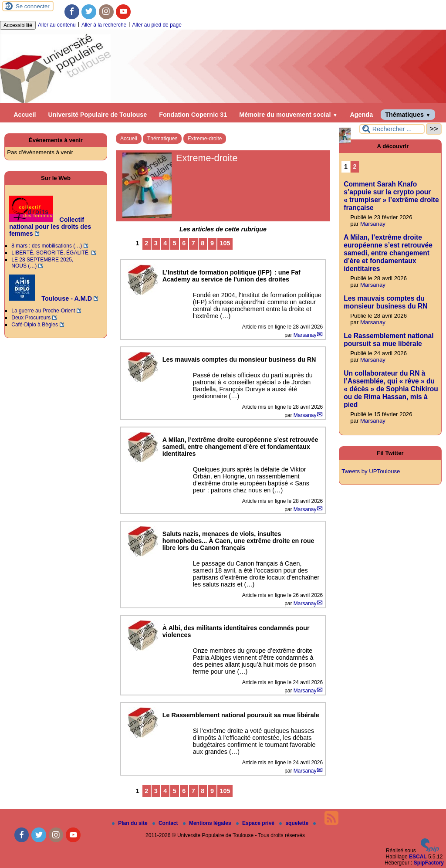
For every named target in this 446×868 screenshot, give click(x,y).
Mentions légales (208, 823)
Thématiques (408, 115)
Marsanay (305, 335)
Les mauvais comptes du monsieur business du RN (385, 302)
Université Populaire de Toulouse (97, 115)
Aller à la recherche (104, 25)
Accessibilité (18, 25)
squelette (294, 823)
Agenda (361, 115)
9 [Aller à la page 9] (212, 243)
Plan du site (130, 823)
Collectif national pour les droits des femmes (50, 227)
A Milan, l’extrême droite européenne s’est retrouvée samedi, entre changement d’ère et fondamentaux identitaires (388, 253)
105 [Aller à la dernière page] (225, 243)
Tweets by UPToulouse (371, 471)
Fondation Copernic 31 (193, 115)
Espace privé (256, 823)
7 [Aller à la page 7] (193, 243)
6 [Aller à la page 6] (184, 243)
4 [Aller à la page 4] (165, 243)
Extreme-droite (205, 139)
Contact (166, 823)
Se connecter (33, 6)
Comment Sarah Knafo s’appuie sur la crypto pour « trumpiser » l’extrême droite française (391, 196)
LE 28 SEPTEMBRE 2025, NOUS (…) (42, 263)
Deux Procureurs (31, 318)
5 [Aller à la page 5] (175, 243)
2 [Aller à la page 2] (146, 243)
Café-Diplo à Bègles (35, 325)
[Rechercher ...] (392, 129)
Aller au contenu (57, 25)
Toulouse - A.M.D (51, 298)
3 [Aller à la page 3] (156, 243)
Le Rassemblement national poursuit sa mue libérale (389, 340)
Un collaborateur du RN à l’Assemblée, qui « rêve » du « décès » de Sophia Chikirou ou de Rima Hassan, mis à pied (391, 389)
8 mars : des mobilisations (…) (47, 246)
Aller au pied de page (157, 25)
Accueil (25, 115)
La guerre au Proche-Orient (43, 311)
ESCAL (418, 857)
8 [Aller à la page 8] (203, 243)
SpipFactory (429, 863)
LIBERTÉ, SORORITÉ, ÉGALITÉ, (51, 253)
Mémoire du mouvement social (288, 115)
